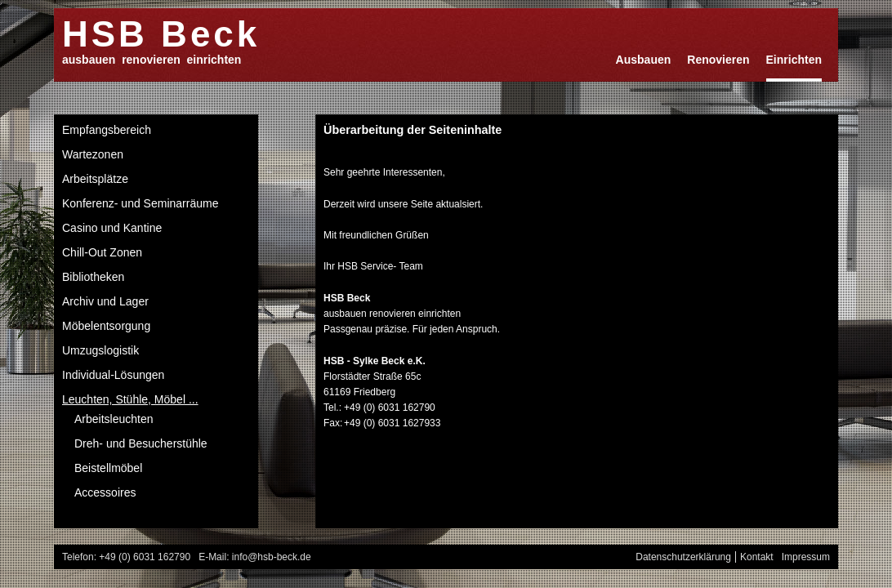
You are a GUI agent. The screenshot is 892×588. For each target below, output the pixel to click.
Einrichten (794, 60)
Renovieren (718, 60)
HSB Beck (161, 33)
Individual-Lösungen (113, 375)
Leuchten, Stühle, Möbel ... (130, 399)
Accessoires (105, 492)
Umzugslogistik (100, 350)
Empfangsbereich (107, 130)
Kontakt (757, 557)
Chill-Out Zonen (102, 252)
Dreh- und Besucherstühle (141, 443)
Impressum (806, 557)
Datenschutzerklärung (683, 557)
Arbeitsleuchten (114, 419)
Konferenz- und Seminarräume (140, 203)
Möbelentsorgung (106, 326)
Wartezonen (93, 154)
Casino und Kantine (112, 228)
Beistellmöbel (108, 468)
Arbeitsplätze (95, 179)
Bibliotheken (93, 277)
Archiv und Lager (105, 301)
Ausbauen (644, 60)
